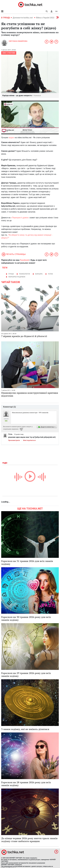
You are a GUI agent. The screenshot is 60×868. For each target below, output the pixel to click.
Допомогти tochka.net (23, 18)
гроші (11, 274)
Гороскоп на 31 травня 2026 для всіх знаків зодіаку (27, 562)
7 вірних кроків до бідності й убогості (24, 336)
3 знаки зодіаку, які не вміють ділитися (25, 729)
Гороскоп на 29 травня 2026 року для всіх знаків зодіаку (26, 675)
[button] (52, 11)
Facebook (24, 260)
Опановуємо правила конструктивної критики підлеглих (30, 394)
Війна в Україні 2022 (45, 18)
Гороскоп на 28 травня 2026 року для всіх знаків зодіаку (26, 784)
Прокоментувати (14, 440)
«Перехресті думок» (20, 218)
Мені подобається (29, 440)
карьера (39, 274)
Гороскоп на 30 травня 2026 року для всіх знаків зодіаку (26, 618)
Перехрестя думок (17, 277)
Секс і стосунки (9, 53)
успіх (50, 274)
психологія (24, 274)
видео (11, 138)
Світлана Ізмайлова (18, 41)
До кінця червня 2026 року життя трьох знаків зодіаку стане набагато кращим (29, 840)
